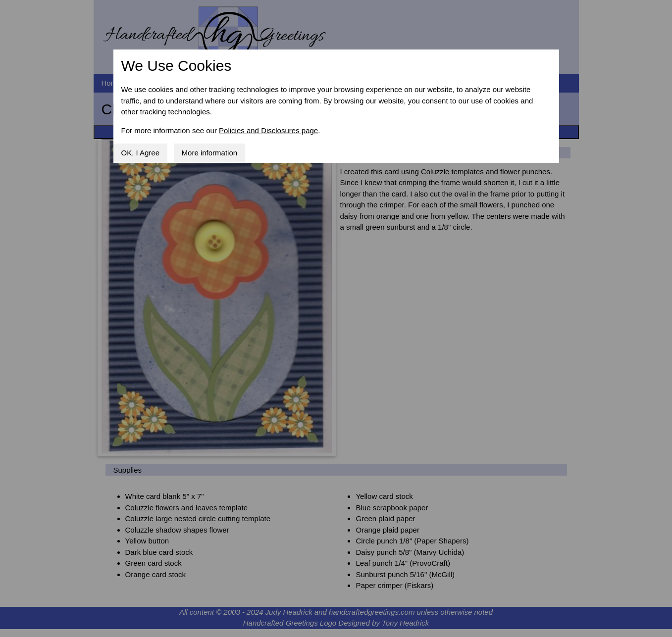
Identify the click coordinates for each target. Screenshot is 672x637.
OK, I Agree (141, 153)
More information (210, 153)
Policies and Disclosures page (268, 130)
